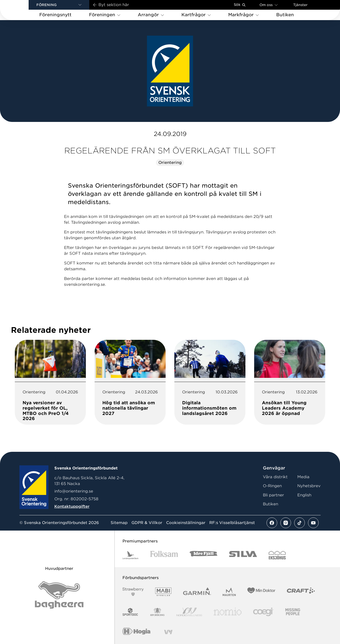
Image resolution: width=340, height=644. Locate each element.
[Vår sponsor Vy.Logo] (168, 632)
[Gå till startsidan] (22, 10)
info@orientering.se (74, 491)
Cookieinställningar (186, 523)
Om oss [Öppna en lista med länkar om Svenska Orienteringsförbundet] (269, 5)
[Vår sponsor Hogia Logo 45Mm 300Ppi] (136, 632)
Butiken (271, 504)
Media (303, 477)
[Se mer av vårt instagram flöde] (286, 523)
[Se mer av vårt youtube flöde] (313, 523)
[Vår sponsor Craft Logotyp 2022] (301, 592)
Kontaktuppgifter (72, 506)
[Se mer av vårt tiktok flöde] (300, 523)
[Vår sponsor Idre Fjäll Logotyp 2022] (204, 555)
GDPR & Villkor (147, 523)
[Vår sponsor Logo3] (263, 612)
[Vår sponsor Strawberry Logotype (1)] (133, 592)
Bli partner (273, 495)
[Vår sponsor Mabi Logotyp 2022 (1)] (163, 592)
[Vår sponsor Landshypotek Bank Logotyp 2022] (130, 555)
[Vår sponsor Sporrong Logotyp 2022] (157, 612)
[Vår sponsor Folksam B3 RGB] (164, 555)
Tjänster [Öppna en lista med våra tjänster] (300, 5)
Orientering (170, 163)
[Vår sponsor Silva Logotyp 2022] (243, 555)
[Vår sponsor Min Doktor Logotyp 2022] (261, 592)
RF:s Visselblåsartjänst (232, 523)
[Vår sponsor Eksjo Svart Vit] (277, 555)
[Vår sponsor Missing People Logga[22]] (293, 612)
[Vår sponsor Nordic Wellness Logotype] (189, 612)
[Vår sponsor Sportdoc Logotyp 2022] (130, 612)
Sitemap (119, 523)
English (304, 495)
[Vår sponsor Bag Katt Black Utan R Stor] (59, 595)
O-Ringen (272, 486)
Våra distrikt (275, 477)
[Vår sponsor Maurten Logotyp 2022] (229, 592)
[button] (59, 5)
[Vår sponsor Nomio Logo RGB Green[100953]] (228, 612)
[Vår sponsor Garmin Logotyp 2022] (197, 592)
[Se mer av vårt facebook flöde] (272, 523)
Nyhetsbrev (309, 486)
